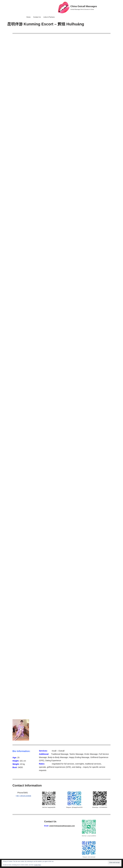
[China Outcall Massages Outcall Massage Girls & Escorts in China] (78, 8)
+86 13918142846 (23, 796)
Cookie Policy (38, 865)
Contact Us (37, 17)
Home (28, 17)
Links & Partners (49, 17)
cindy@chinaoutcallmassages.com (62, 826)
